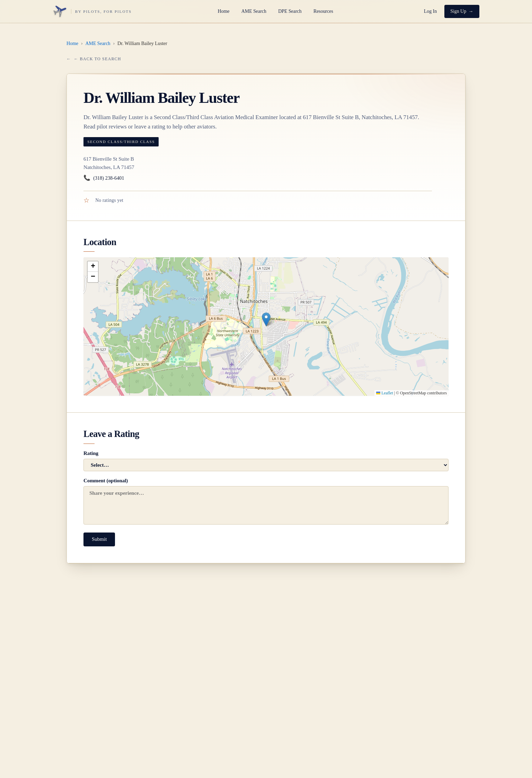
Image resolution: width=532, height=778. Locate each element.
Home (224, 11)
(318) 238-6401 (104, 178)
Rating (266, 461)
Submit (99, 539)
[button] (266, 319)
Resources (323, 11)
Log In (430, 11)
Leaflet (384, 393)
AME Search (254, 11)
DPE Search (290, 11)
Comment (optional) (266, 501)
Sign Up (458, 11)
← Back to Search (97, 59)
